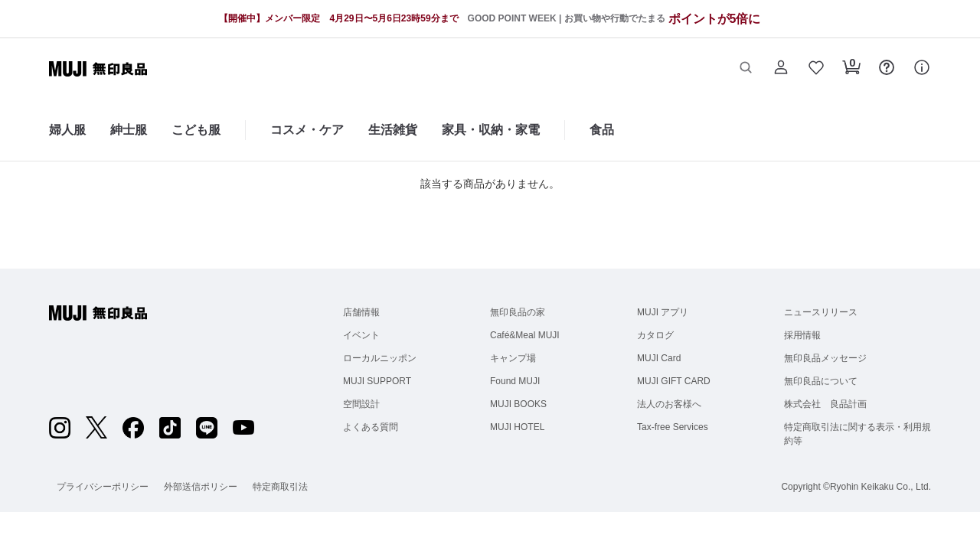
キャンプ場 (513, 358)
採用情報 (802, 335)
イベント (361, 335)
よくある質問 (371, 427)
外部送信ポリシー (201, 487)
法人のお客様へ (669, 404)
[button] (746, 69)
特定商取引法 (280, 487)
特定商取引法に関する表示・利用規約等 (857, 434)
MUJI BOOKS (518, 404)
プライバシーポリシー (103, 487)
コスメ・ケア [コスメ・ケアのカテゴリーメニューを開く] (307, 130)
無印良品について (821, 381)
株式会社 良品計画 (825, 404)
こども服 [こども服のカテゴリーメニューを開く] (196, 130)
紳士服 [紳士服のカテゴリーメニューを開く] (129, 130)
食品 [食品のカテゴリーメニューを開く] (602, 130)
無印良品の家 (518, 312)
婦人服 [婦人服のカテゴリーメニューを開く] (67, 130)
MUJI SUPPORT (377, 381)
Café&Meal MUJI (525, 335)
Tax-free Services (673, 427)
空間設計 (361, 404)
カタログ (655, 335)
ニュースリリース (821, 312)
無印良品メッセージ (825, 358)
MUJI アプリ (663, 312)
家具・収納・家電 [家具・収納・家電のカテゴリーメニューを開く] (491, 130)
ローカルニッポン (380, 358)
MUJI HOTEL (517, 427)
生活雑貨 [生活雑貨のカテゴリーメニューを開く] (393, 130)
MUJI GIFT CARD (674, 381)
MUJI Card (659, 358)
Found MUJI (515, 381)
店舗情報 (361, 312)
